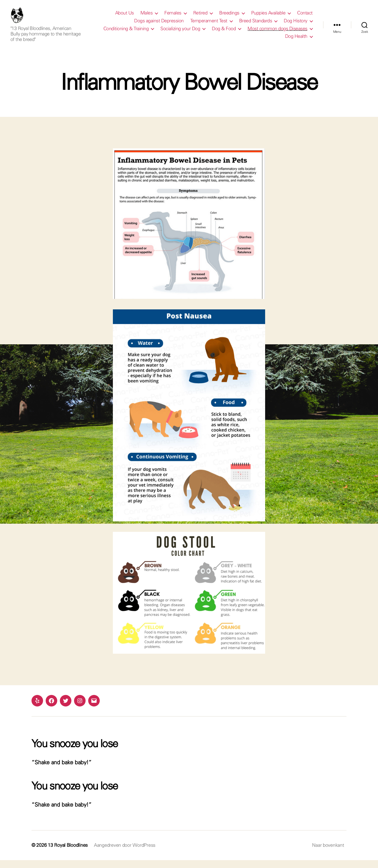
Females (173, 17)
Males (147, 17)
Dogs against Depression (159, 25)
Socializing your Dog (180, 33)
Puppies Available (268, 17)
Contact (305, 17)
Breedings (229, 17)
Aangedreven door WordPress (125, 853)
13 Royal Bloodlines (68, 853)
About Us (125, 17)
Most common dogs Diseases (277, 33)
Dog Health (296, 40)
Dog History (296, 25)
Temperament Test (209, 25)
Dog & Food (224, 33)
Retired (200, 17)
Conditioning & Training (126, 33)
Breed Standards (256, 25)
